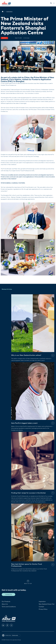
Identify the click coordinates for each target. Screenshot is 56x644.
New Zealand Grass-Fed (47, 604)
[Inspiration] (9, 12)
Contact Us (9, 594)
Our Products (6, 602)
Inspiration (42, 602)
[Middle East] (3, 12)
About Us (5, 604)
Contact (41, 607)
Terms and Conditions (9, 607)
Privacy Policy (43, 609)
